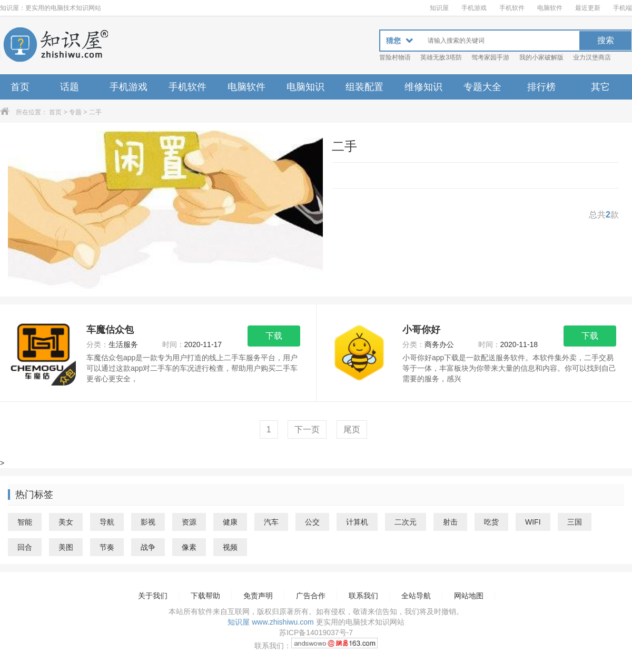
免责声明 (258, 596)
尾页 (352, 429)
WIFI (533, 522)
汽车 (271, 522)
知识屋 (439, 8)
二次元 (406, 522)
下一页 (307, 429)
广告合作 (311, 596)
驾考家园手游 (490, 57)
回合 (25, 547)
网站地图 (469, 596)
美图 (66, 547)
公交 (312, 522)
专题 (75, 112)
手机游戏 (474, 8)
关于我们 (153, 596)
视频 (230, 547)
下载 (274, 336)
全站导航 (416, 596)
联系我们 (363, 596)
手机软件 (512, 8)
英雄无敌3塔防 (441, 57)
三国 (575, 522)
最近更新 (588, 8)
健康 (230, 522)
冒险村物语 (395, 57)
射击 (450, 522)
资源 (189, 522)
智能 (25, 522)
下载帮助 (205, 596)
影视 (148, 522)
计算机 (357, 522)
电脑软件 (550, 8)
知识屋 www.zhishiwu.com (270, 622)
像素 (189, 547)
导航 (107, 522)
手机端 (623, 8)
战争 (148, 547)
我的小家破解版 (541, 57)
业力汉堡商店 (592, 57)
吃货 (491, 522)
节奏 (107, 547)
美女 (66, 522)
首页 (20, 87)
